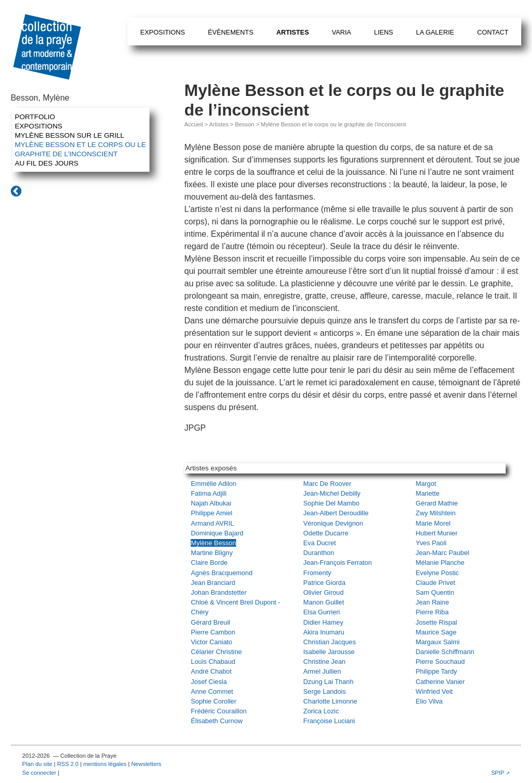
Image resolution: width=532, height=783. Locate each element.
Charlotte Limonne (330, 701)
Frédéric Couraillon (219, 711)
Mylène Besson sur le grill (70, 135)
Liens (384, 32)
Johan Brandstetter (219, 592)
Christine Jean (324, 662)
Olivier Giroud (323, 592)
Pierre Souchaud (440, 662)
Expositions (163, 32)
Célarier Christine (216, 652)
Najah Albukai (211, 503)
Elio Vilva (429, 701)
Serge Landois (325, 691)
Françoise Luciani (329, 721)
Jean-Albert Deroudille (336, 513)
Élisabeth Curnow (217, 721)
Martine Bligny (212, 553)
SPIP (498, 773)
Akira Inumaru (324, 632)
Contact (493, 32)
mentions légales (105, 764)
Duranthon (319, 553)
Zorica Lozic (321, 711)
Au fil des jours (47, 163)
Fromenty (317, 573)
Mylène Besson (213, 543)
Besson (245, 124)
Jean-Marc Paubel (442, 553)
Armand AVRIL (212, 523)
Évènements (230, 32)
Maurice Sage (436, 632)
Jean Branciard (213, 583)
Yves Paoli (431, 543)
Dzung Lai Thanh (328, 682)
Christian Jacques (329, 642)
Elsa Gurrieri (321, 612)
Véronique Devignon (333, 523)
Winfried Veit (434, 691)
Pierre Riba (432, 612)
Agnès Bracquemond (222, 573)
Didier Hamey (323, 622)
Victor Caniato (211, 642)
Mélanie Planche (440, 562)
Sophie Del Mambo (331, 503)
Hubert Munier (436, 533)
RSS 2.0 (68, 764)
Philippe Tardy (436, 671)
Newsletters (146, 764)
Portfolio (35, 117)
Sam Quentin (435, 592)
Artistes (293, 32)
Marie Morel (433, 523)
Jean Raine (432, 602)
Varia (342, 32)
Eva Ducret (319, 543)
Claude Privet (435, 583)
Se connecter (39, 773)
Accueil (194, 124)
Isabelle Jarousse (329, 652)
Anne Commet (212, 691)
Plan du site (37, 764)
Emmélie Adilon (213, 484)
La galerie (435, 32)
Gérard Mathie (437, 503)
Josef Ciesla (209, 682)
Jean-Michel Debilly (332, 493)
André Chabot (211, 671)
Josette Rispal (436, 622)
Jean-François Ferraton (337, 562)
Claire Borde (209, 562)
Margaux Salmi (437, 642)
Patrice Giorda (324, 583)
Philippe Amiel (211, 513)
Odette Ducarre (326, 533)
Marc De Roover (327, 484)
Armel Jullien (322, 671)
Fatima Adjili (209, 493)
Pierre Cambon (213, 632)
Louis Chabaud (213, 662)
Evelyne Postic (437, 573)
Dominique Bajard (217, 533)
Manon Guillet (323, 602)
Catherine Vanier (440, 682)
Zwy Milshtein (436, 513)
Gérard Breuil (210, 622)
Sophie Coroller (213, 701)
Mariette (427, 493)
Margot (426, 484)
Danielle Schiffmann (445, 652)
